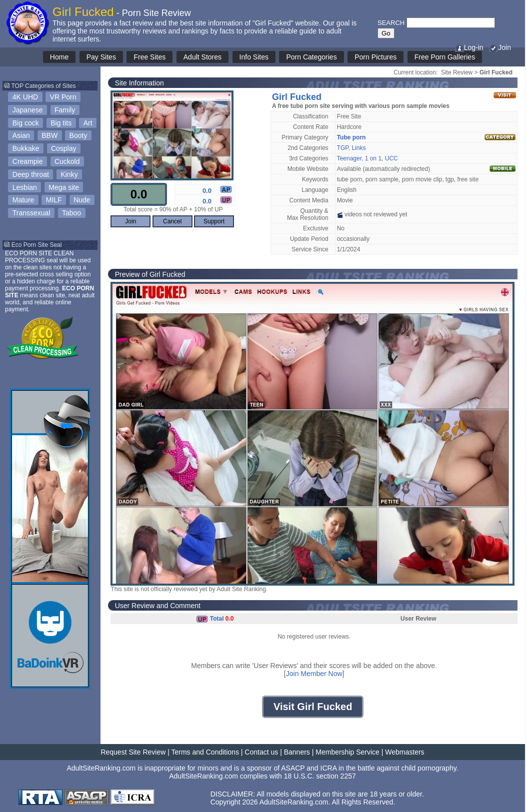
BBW (49, 135)
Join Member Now (314, 674)
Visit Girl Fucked (313, 707)
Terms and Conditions (205, 752)
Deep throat (31, 174)
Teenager (349, 158)
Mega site (64, 187)
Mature (23, 200)
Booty (78, 135)
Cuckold (67, 161)
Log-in (469, 47)
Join (500, 47)
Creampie (28, 161)
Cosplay (64, 148)
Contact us (261, 752)
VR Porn (63, 97)
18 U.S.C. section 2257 (320, 776)
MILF (54, 200)
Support (214, 221)
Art (88, 123)
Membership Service (347, 752)
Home (59, 57)
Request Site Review (133, 752)
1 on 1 (373, 158)
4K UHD (25, 97)
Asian (21, 135)
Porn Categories (311, 57)
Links (358, 148)
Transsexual (31, 213)
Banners (297, 752)
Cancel (172, 221)
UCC (391, 158)
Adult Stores (202, 57)
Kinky (69, 174)
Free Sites (149, 57)
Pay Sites (101, 57)
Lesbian (25, 187)
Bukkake (26, 148)
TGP (343, 148)
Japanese (28, 110)
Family (65, 110)
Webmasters (404, 752)
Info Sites (254, 57)
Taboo (71, 213)
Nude (82, 200)
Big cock (26, 123)
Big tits (61, 123)
